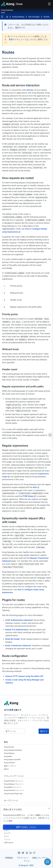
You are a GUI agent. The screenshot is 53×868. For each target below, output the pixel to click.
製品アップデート (10, 766)
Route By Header (13, 639)
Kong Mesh (8, 756)
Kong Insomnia (9, 763)
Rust (35, 487)
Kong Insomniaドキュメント (14, 790)
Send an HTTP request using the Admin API (24, 676)
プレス (6, 836)
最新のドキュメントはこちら (21, 39)
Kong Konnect (9, 747)
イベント (7, 839)
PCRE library (28, 496)
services (30, 90)
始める (6, 769)
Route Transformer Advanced (18, 646)
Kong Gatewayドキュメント (14, 784)
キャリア (7, 833)
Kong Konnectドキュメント (14, 781)
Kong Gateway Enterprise (13, 750)
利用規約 (9, 858)
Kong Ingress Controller (12, 760)
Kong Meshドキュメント (13, 787)
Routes (47, 17)
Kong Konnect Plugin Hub (13, 794)
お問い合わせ (9, 843)
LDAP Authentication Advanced (19, 620)
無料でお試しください (27, 827)
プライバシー (23, 858)
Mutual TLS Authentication (17, 630)
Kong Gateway (18, 17)
